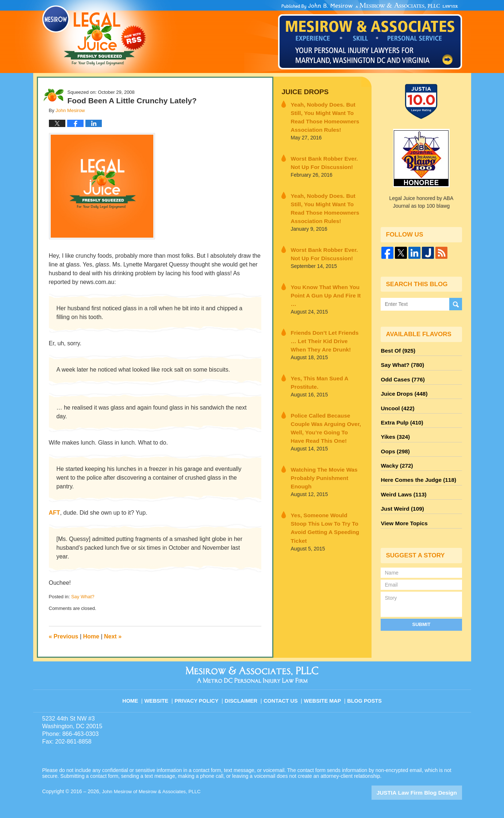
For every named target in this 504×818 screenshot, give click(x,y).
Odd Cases (401, 376)
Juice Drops (302, 91)
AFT (55, 513)
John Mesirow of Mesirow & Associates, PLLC (154, 791)
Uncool (396, 403)
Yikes (394, 429)
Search (456, 304)
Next (113, 636)
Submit (422, 608)
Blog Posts (364, 697)
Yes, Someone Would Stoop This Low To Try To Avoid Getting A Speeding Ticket (322, 479)
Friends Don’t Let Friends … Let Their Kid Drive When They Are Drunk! (325, 320)
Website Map (323, 697)
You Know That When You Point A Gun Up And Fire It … (324, 281)
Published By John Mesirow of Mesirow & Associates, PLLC (370, 36)
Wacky (395, 455)
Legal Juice (94, 35)
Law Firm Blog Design (427, 792)
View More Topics (402, 508)
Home (91, 636)
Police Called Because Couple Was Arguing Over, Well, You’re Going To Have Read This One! (326, 399)
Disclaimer (244, 697)
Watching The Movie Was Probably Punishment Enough (324, 439)
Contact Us (283, 697)
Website (162, 697)
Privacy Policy (201, 697)
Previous (64, 636)
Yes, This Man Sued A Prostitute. (315, 360)
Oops (394, 442)
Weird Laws (401, 481)
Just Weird (400, 495)
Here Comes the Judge (415, 468)
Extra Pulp (400, 416)
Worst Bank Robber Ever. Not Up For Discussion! (324, 158)
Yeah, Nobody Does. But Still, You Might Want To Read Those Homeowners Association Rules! (326, 114)
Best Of (396, 350)
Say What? (83, 597)
